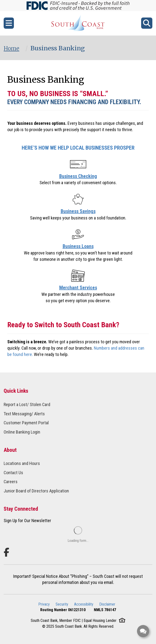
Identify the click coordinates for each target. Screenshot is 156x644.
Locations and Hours (22, 463)
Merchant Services (78, 288)
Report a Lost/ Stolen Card (27, 404)
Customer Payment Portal (26, 423)
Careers (11, 482)
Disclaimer (107, 604)
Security (62, 604)
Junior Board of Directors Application (36, 491)
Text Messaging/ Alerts (24, 414)
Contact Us (13, 473)
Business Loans (78, 246)
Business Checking (78, 176)
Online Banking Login (22, 432)
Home (11, 48)
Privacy (44, 604)
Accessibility (84, 604)
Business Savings (78, 211)
